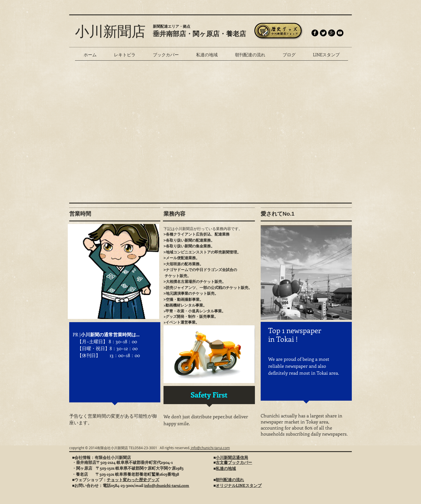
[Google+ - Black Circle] (332, 33)
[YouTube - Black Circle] (340, 33)
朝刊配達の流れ (230, 480)
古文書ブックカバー (234, 462)
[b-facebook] (315, 33)
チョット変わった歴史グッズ (133, 480)
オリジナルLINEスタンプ (239, 485)
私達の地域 (226, 468)
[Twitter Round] (323, 33)
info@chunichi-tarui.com (210, 448)
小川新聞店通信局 (232, 457)
